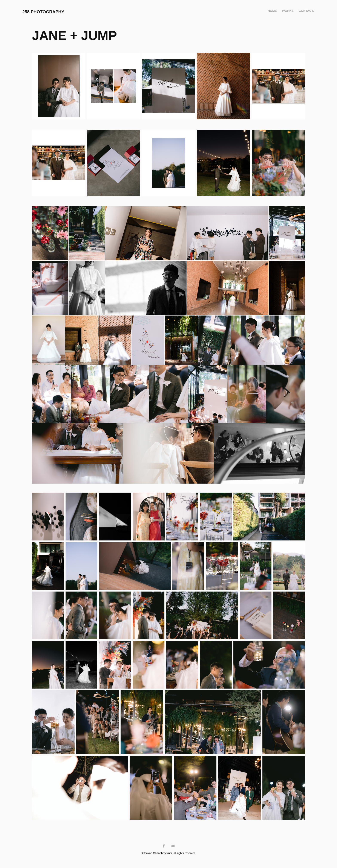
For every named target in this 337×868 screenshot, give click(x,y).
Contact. (306, 11)
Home (272, 11)
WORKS (288, 11)
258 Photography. (44, 12)
